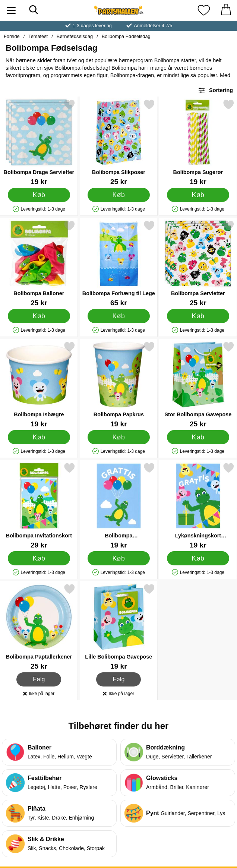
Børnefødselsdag (75, 36)
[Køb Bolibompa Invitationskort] (39, 558)
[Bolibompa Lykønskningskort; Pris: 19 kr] (119, 506)
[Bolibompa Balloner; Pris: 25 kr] (39, 263)
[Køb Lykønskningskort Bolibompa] (198, 558)
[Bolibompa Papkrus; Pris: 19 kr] (119, 384)
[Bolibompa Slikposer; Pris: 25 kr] (119, 142)
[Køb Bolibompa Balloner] (39, 316)
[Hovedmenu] (11, 10)
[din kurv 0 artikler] (226, 10)
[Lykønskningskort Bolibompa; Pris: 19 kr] (198, 506)
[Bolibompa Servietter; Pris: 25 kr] (198, 263)
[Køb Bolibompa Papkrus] (119, 437)
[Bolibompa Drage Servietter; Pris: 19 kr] (39, 142)
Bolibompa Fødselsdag (126, 36)
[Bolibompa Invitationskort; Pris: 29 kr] (39, 506)
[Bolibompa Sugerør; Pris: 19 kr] (198, 142)
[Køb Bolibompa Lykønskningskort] (119, 558)
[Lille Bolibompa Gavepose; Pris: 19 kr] (119, 627)
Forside (12, 36)
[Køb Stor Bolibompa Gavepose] (198, 437)
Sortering (215, 90)
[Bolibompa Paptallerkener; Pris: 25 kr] (39, 627)
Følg (39, 679)
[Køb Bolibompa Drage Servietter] (39, 195)
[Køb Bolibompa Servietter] (198, 316)
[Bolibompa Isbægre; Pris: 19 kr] (39, 384)
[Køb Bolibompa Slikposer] (119, 195)
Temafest (38, 36)
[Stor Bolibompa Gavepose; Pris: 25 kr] (198, 384)
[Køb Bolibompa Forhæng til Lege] (119, 316)
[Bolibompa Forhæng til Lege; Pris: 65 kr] (119, 263)
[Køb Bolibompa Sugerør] (198, 195)
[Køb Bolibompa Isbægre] (39, 437)
